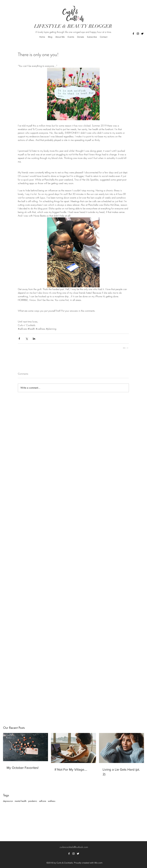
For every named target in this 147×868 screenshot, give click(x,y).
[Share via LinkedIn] (34, 339)
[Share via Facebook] (19, 339)
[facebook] (133, 34)
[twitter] (142, 34)
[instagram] (138, 34)
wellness (52, 801)
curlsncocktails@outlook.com (74, 847)
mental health (21, 801)
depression (8, 801)
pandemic (33, 801)
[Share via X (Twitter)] (27, 339)
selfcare (43, 801)
